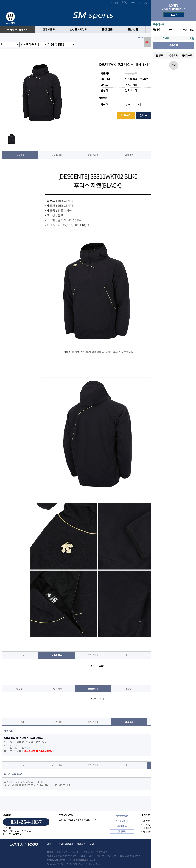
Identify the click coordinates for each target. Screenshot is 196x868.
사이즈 (104, 105)
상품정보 (20, 155)
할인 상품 (133, 30)
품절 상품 (107, 30)
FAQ (145, 3)
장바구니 (160, 56)
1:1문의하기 (122, 821)
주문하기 (174, 45)
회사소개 (51, 844)
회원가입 (114, 3)
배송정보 (129, 155)
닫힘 (147, 42)
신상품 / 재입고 (78, 30)
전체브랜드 (49, 30)
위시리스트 (187, 56)
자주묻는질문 (122, 816)
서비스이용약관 (66, 844)
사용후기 (57, 155)
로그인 (174, 15)
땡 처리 (157, 30)
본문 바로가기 (0, 0)
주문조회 (173, 56)
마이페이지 (135, 3)
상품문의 (93, 155)
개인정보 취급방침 (85, 844)
